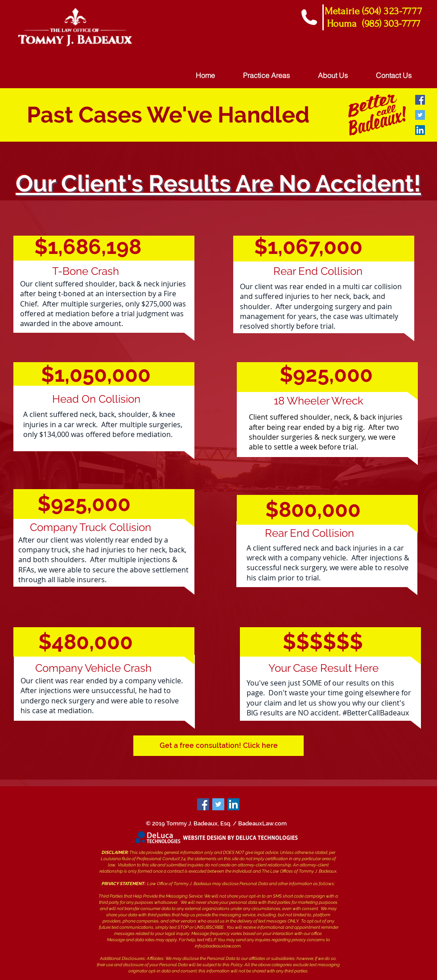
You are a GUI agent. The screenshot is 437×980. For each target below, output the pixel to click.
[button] (218, 746)
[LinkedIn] (233, 804)
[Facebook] (203, 804)
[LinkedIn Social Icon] (420, 130)
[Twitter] (218, 804)
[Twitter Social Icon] (420, 115)
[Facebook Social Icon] (420, 100)
